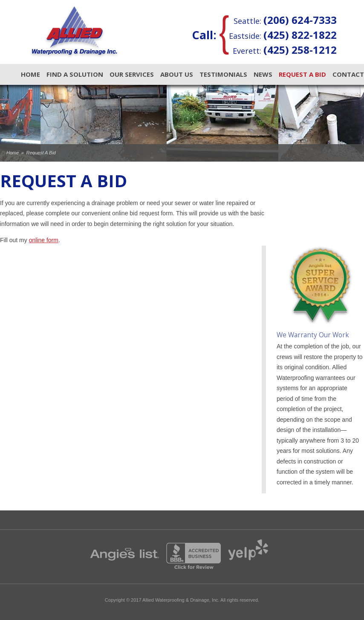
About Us (177, 74)
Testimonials (223, 74)
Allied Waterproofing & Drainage (74, 32)
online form (44, 240)
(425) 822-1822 (300, 35)
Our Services (132, 74)
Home (30, 74)
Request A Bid (302, 74)
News (263, 74)
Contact (348, 74)
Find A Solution (75, 74)
